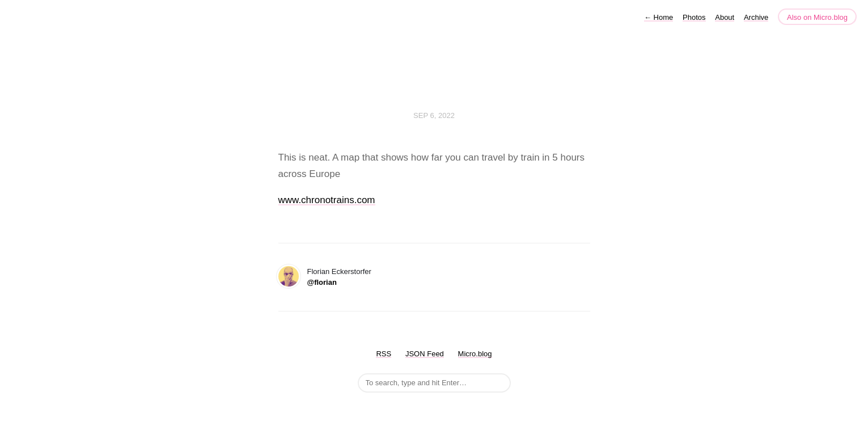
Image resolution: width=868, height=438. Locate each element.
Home (659, 17)
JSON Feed (425, 354)
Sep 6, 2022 (434, 115)
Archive (756, 17)
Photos (694, 17)
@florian (322, 282)
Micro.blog (475, 354)
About (725, 17)
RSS (384, 354)
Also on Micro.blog (817, 17)
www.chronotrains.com (327, 200)
